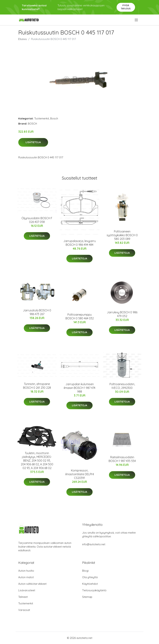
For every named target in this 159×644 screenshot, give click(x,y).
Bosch (54, 118)
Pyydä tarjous (126, 7)
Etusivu (23, 39)
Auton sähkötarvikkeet (32, 584)
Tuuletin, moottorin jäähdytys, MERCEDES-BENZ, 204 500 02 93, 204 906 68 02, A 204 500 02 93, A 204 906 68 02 (37, 461)
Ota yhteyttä (90, 577)
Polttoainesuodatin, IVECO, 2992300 (122, 386)
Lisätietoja (33, 142)
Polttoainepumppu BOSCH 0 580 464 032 (80, 316)
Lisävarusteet (27, 590)
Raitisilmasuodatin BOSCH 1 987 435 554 (122, 459)
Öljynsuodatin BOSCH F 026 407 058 (37, 220)
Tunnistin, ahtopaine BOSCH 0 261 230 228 (37, 386)
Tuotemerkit (42, 118)
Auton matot (26, 577)
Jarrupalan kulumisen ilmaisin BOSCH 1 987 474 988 (79, 388)
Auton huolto (26, 571)
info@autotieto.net (94, 544)
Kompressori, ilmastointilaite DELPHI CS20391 (80, 474)
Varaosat (24, 610)
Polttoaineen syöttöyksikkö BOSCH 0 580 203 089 (122, 235)
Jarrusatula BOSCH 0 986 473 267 (37, 312)
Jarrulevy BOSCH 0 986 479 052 (122, 314)
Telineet (23, 597)
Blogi (85, 571)
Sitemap (87, 597)
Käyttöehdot (90, 584)
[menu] (137, 20)
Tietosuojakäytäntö (94, 590)
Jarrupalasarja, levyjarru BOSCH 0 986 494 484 (80, 243)
